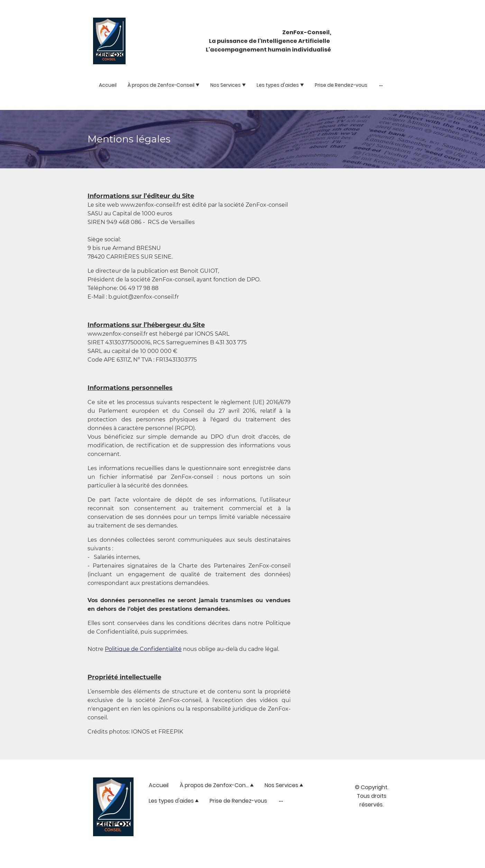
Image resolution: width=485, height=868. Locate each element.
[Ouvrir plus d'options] (381, 85)
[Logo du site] (109, 41)
